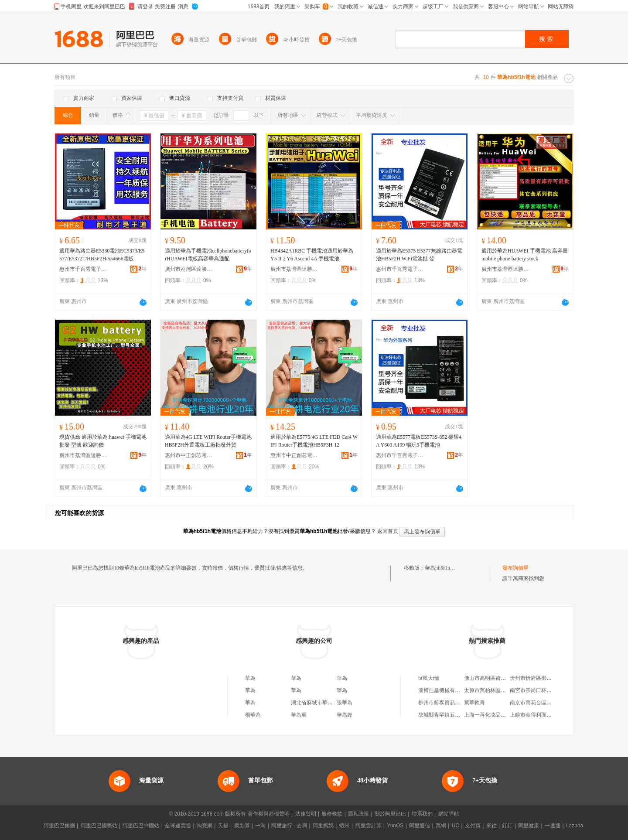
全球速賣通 (178, 826)
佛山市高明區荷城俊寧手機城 (498, 678)
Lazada (575, 826)
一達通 (553, 826)
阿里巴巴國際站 (99, 826)
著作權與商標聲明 (269, 814)
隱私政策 (358, 814)
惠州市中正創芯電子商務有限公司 (189, 455)
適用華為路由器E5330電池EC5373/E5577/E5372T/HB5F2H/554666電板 (102, 255)
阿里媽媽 (323, 826)
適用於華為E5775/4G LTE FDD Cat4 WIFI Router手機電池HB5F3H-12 (314, 441)
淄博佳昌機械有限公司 (444, 690)
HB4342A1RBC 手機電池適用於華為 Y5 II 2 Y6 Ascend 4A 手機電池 (312, 255)
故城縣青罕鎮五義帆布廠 (447, 715)
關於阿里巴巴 (390, 814)
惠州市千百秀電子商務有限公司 (83, 269)
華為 (250, 678)
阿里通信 (420, 826)
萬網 (441, 826)
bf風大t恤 (429, 678)
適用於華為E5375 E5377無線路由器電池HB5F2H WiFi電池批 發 (419, 255)
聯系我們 (422, 814)
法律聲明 (306, 814)
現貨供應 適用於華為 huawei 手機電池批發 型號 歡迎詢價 (103, 441)
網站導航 (449, 814)
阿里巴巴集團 (59, 826)
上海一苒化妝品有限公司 (493, 715)
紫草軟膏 (474, 703)
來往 (491, 826)
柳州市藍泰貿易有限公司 (447, 703)
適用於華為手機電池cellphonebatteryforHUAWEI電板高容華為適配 (208, 255)
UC (456, 826)
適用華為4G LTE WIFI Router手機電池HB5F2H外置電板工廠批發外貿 (208, 441)
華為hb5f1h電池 (443, 568)
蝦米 (345, 826)
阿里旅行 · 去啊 (289, 826)
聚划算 (242, 826)
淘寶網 (205, 826)
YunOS (395, 826)
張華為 (345, 703)
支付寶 (473, 826)
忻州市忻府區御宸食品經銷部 (544, 678)
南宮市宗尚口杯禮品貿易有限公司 (549, 690)
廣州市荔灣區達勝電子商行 (189, 269)
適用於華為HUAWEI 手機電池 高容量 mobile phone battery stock (525, 255)
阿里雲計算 (369, 826)
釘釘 (507, 826)
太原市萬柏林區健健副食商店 (498, 690)
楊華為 (253, 715)
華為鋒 (345, 715)
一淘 (260, 826)
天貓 (223, 826)
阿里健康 (529, 826)
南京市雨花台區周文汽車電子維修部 (552, 703)
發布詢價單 (515, 568)
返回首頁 (388, 531)
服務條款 (332, 814)
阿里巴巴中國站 (141, 826)
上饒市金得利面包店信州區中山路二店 (554, 715)
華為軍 (299, 715)
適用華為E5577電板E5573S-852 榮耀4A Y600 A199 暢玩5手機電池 (419, 441)
